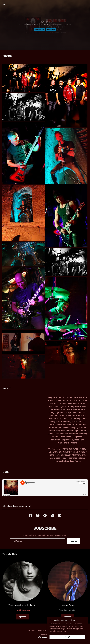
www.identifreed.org (23, 610)
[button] (12, 4)
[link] (30, 516)
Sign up (74, 541)
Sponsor (23, 617)
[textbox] (37, 541)
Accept (67, 637)
